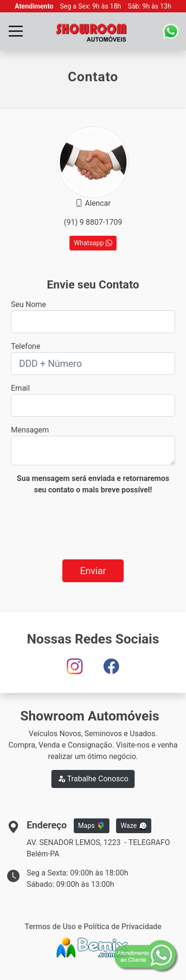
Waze (134, 826)
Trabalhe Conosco (93, 779)
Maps (91, 826)
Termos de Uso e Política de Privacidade (93, 927)
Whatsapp (93, 243)
